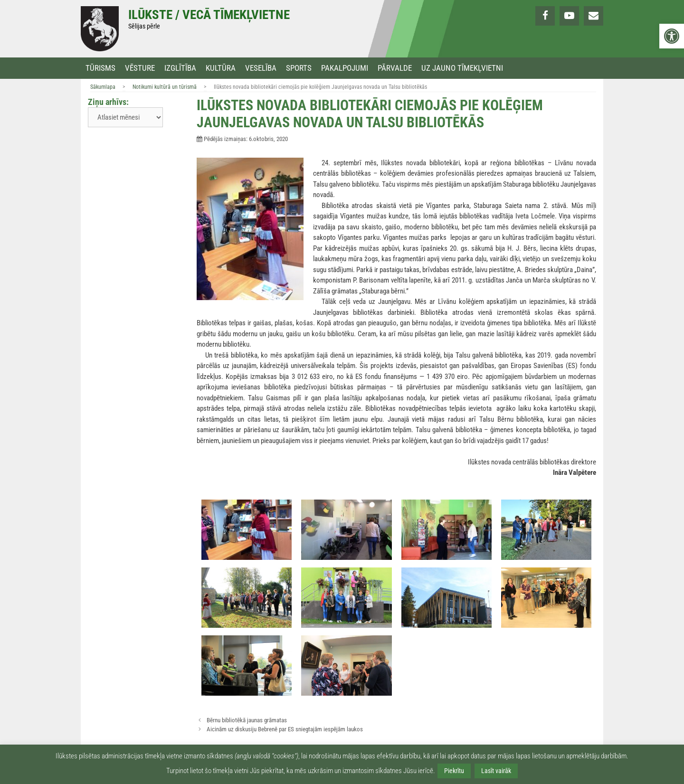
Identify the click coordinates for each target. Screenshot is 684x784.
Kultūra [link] (221, 68)
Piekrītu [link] (454, 771)
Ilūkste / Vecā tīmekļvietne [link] (209, 15)
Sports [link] (299, 68)
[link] (672, 36)
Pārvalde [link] (395, 68)
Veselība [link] (261, 68)
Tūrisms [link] (100, 68)
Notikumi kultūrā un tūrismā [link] (165, 87)
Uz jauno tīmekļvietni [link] (462, 68)
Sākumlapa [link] (103, 87)
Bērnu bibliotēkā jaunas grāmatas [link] (247, 720)
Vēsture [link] (140, 68)
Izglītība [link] (180, 68)
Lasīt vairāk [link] (496, 771)
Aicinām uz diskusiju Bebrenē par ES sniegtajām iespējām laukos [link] (285, 729)
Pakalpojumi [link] (345, 68)
